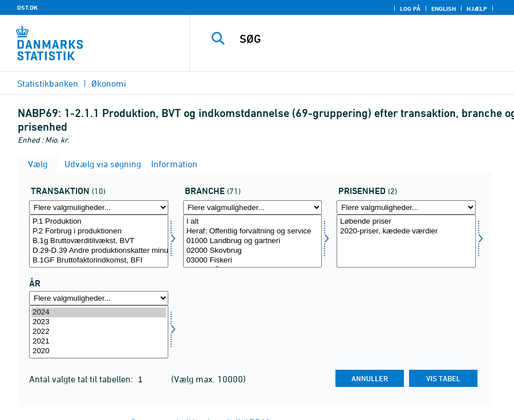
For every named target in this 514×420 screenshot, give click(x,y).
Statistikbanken (48, 83)
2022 (99, 332)
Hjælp (477, 9)
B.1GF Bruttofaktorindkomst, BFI (99, 261)
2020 (99, 351)
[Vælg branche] (253, 241)
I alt (253, 222)
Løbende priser (406, 222)
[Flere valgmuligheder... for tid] (99, 298)
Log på (410, 9)
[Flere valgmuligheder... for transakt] (99, 207)
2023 (99, 322)
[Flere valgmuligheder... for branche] (253, 207)
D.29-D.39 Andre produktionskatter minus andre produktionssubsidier (99, 251)
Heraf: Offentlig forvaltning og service (253, 231)
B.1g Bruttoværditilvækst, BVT (99, 241)
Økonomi (109, 83)
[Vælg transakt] (99, 241)
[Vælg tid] (99, 332)
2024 (99, 312)
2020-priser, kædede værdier (406, 231)
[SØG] (363, 39)
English (444, 9)
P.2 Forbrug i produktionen (99, 231)
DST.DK (27, 7)
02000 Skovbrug (253, 251)
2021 (99, 342)
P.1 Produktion (99, 222)
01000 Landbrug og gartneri (253, 241)
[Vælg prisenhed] (406, 241)
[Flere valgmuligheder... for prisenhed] (406, 207)
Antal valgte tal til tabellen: (82, 379)
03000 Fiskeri (253, 261)
